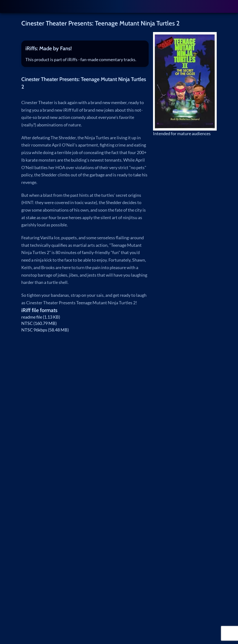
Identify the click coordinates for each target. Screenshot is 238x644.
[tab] (85, 49)
